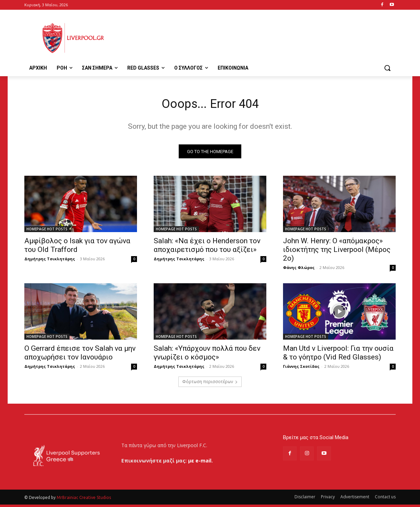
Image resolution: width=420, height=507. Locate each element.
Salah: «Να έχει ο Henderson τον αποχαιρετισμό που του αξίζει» (207, 248)
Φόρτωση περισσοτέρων (210, 384)
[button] (387, 68)
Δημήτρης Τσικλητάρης (50, 262)
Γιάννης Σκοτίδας (301, 369)
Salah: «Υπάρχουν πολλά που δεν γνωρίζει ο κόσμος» (207, 355)
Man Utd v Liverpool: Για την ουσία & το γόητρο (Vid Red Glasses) (338, 355)
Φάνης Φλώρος (299, 270)
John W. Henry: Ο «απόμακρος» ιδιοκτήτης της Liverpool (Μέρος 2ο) (337, 252)
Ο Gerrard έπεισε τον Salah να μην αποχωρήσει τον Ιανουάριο (80, 355)
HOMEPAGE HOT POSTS (47, 232)
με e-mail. (200, 463)
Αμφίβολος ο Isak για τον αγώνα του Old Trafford (77, 248)
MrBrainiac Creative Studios (84, 500)
